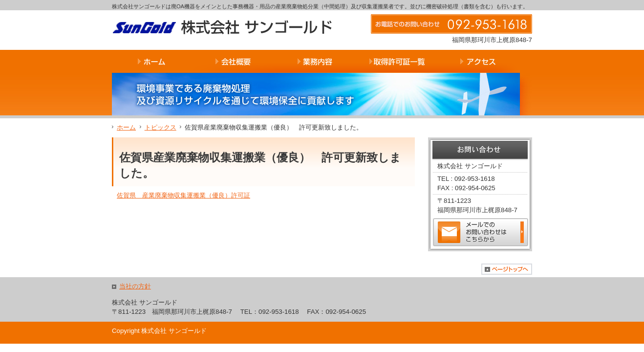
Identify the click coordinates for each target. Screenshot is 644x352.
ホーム (126, 127)
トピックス (161, 127)
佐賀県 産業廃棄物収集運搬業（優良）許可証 (183, 195)
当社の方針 (135, 286)
